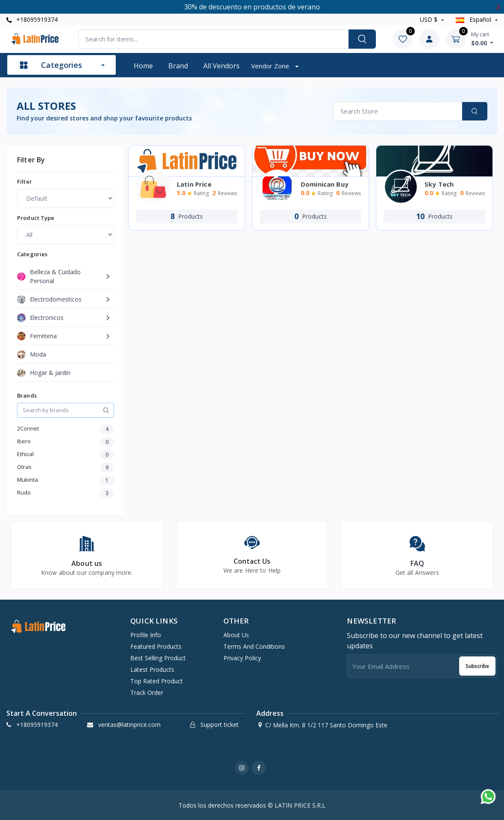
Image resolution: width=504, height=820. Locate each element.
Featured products (156, 646)
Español (474, 19)
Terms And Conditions (254, 646)
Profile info (146, 635)
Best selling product (158, 658)
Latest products (152, 669)
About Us (236, 635)
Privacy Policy (242, 658)
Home (143, 66)
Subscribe (477, 666)
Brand (178, 66)
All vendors (221, 66)
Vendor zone (271, 66)
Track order (147, 693)
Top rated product (157, 681)
